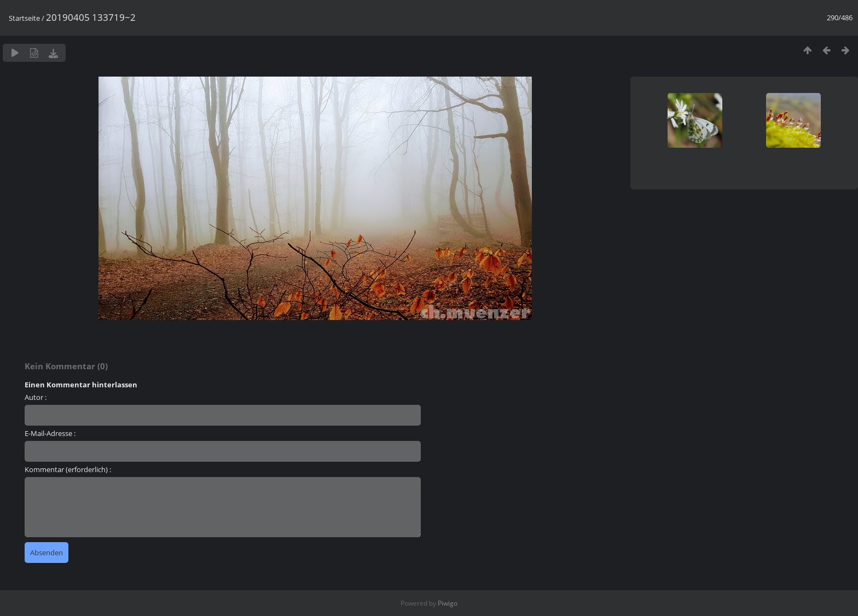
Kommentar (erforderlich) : (68, 469)
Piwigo (448, 603)
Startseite (24, 18)
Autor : (36, 397)
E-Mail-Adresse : (50, 433)
